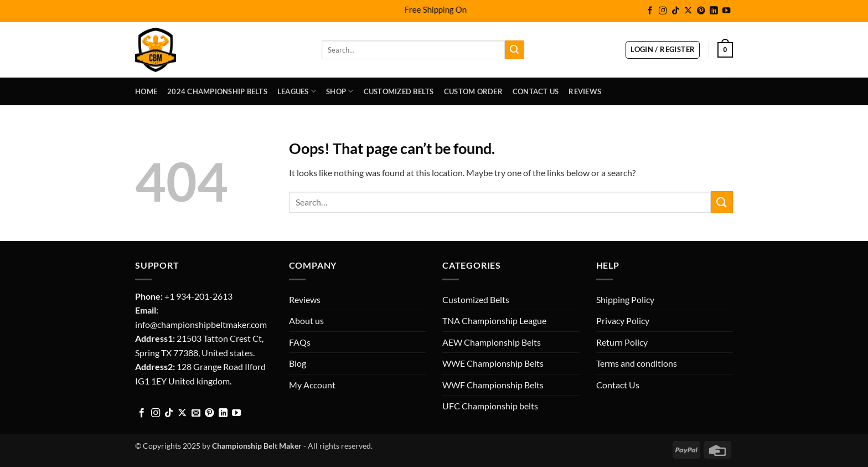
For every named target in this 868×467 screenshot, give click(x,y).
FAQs (300, 342)
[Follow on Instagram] (663, 11)
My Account (312, 385)
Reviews (585, 91)
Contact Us (536, 91)
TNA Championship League (494, 320)
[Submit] (514, 50)
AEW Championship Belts (492, 342)
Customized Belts (399, 91)
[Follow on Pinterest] (701, 11)
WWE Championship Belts (493, 363)
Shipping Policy (625, 299)
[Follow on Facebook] (650, 11)
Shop (340, 91)
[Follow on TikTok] (675, 11)
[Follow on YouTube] (726, 11)
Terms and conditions (637, 363)
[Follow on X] (688, 11)
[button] (663, 50)
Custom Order (473, 91)
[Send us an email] (196, 413)
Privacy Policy (623, 320)
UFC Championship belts (490, 406)
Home (146, 91)
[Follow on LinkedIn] (714, 11)
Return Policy (622, 342)
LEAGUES (297, 91)
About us (306, 320)
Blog (298, 363)
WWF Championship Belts (493, 385)
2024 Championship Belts (217, 91)
